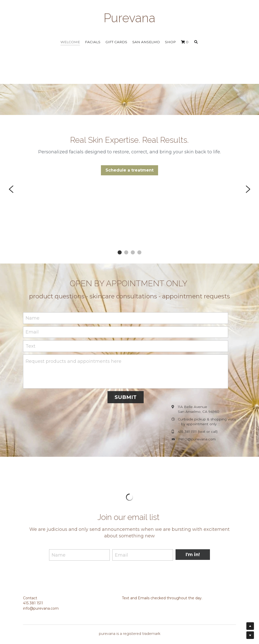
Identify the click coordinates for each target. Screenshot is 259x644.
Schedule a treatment (129, 172)
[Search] (196, 42)
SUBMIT (126, 398)
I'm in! (193, 555)
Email (32, 333)
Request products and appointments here (73, 362)
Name (33, 319)
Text (30, 347)
